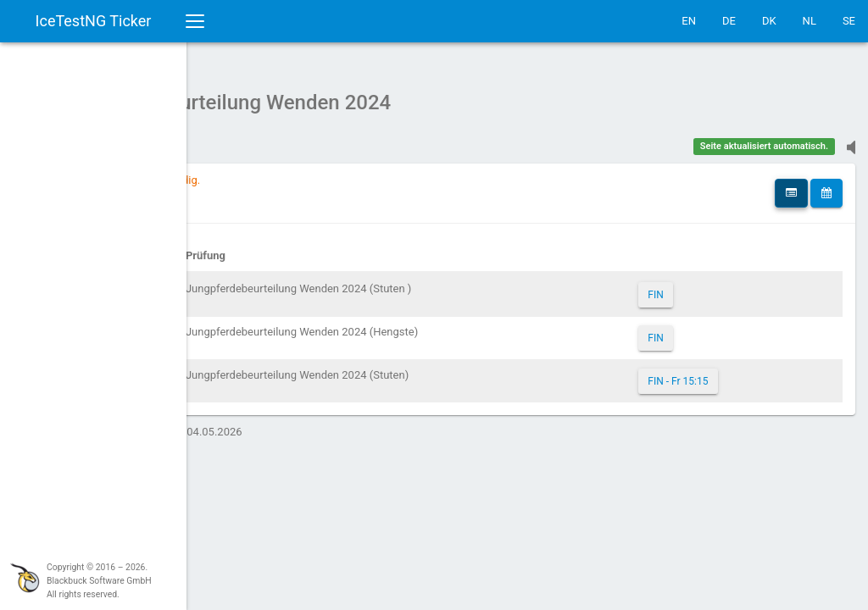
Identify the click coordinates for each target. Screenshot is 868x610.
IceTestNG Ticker (94, 21)
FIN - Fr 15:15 (724, 373)
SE (849, 21)
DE (729, 21)
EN (689, 21)
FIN (702, 286)
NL (810, 21)
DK (769, 21)
